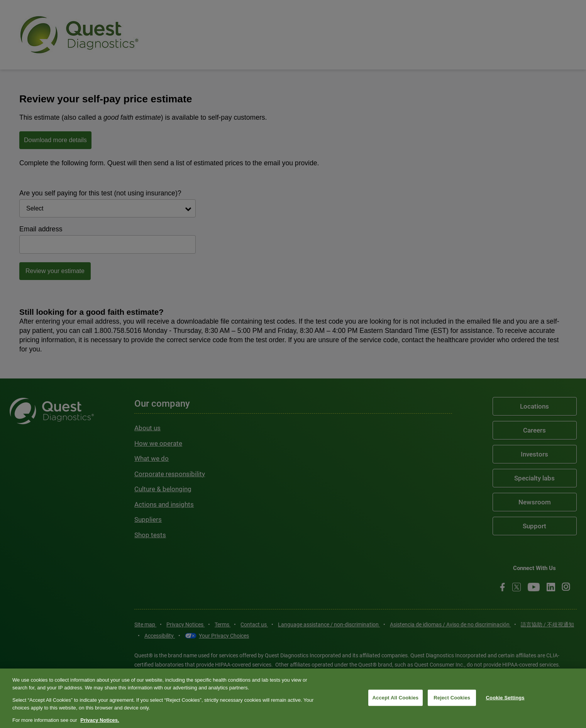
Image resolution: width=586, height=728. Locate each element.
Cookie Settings (505, 698)
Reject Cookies (452, 698)
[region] (293, 698)
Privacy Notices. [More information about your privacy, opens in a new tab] (100, 720)
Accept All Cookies (396, 698)
